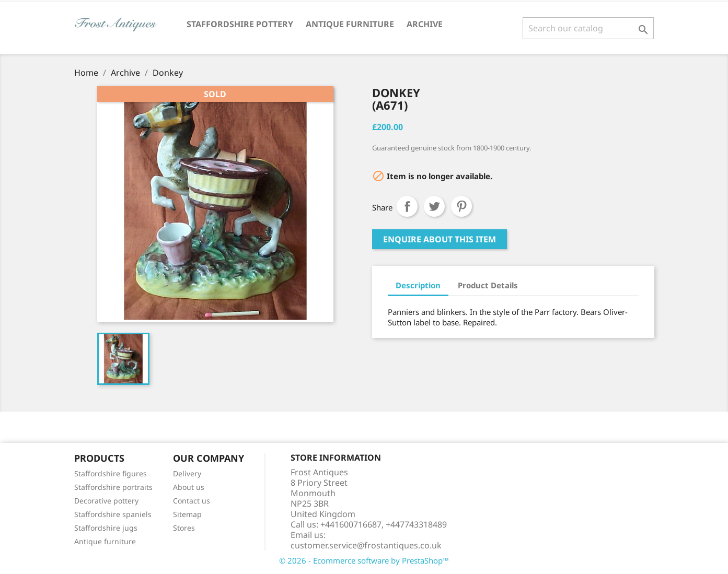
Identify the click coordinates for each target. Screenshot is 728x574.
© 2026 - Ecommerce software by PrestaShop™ (364, 560)
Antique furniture (105, 541)
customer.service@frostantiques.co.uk (366, 545)
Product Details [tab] (488, 285)
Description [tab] (418, 285)
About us (189, 487)
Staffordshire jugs (106, 528)
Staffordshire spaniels (113, 514)
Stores (184, 528)
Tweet (434, 206)
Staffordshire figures (111, 473)
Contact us (192, 501)
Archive (425, 24)
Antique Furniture (350, 24)
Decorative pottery (106, 501)
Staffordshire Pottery (240, 24)
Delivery (187, 473)
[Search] (588, 28)
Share (407, 206)
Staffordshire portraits (113, 487)
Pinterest (461, 206)
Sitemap (187, 514)
